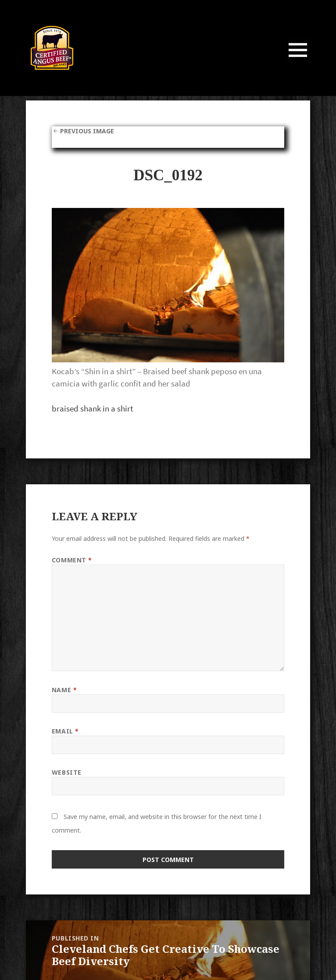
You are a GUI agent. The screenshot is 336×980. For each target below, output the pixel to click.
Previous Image (87, 131)
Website (67, 772)
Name (64, 690)
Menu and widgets (298, 62)
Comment (72, 560)
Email (65, 731)
